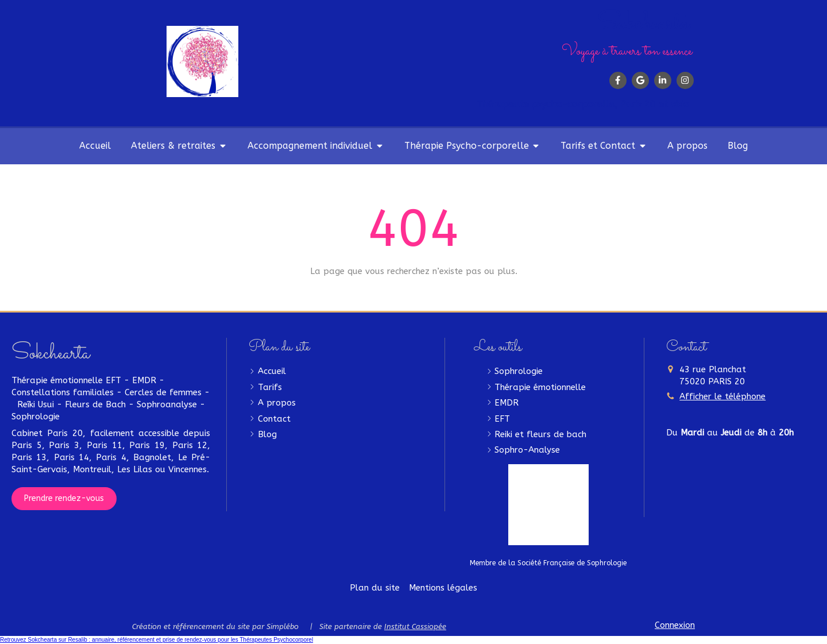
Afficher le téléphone (722, 396)
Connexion (675, 625)
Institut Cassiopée (415, 626)
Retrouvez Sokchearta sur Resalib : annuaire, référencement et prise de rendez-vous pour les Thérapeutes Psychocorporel (156, 640)
